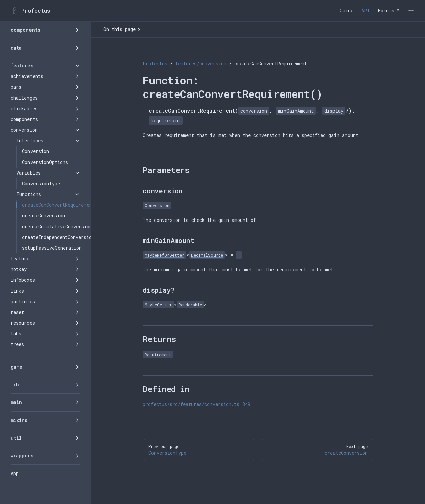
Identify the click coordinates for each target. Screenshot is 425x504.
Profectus (155, 64)
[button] (46, 30)
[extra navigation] (411, 11)
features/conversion (201, 64)
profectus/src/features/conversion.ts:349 (197, 404)
